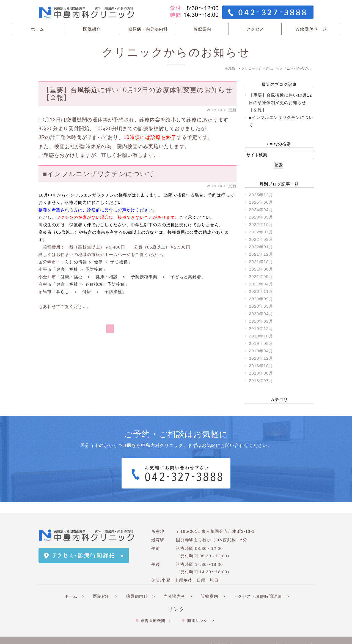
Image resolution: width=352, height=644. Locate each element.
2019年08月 (261, 343)
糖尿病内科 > (141, 585)
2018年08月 (261, 373)
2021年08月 (261, 269)
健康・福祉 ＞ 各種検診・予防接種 (90, 284)
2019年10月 (261, 336)
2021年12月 (261, 254)
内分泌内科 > (178, 585)
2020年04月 (261, 314)
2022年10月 (261, 224)
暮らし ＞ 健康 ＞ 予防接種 (89, 292)
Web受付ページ (311, 29)
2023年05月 (261, 217)
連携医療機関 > (156, 610)
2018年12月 (261, 358)
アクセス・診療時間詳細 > (261, 585)
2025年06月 (261, 202)
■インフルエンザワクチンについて (99, 174)
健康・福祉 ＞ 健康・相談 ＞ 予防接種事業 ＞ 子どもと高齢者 (131, 277)
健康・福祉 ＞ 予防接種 (79, 269)
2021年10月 (261, 262)
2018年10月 (261, 366)
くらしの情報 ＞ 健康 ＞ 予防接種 (94, 262)
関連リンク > (201, 610)
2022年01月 (261, 247)
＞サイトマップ (54, 635)
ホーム (37, 29)
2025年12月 (261, 195)
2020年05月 (261, 306)
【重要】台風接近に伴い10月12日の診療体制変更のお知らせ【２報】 (280, 103)
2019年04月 (261, 351)
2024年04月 (261, 210)
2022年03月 (261, 239)
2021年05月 (261, 276)
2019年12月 (261, 328)
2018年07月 (261, 380)
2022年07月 (261, 232)
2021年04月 (261, 284)
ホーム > (75, 585)
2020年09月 (261, 299)
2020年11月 (261, 291)
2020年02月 (261, 321)
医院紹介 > (105, 585)
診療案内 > (213, 585)
